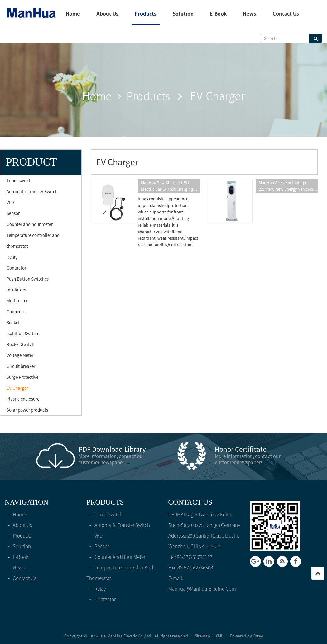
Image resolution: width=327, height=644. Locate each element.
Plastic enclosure (23, 399)
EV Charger (17, 388)
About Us (107, 14)
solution (183, 14)
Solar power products (27, 410)
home (73, 14)
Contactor (16, 268)
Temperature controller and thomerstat (33, 241)
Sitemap (202, 636)
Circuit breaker (21, 366)
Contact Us (286, 14)
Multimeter (17, 301)
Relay (12, 257)
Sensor (13, 213)
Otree (258, 636)
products (146, 14)
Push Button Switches (28, 279)
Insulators (16, 290)
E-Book (218, 14)
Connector (17, 312)
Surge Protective (22, 377)
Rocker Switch (20, 344)
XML (219, 636)
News (250, 14)
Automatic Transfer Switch (32, 191)
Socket (13, 322)
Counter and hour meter (30, 224)
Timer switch (19, 181)
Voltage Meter (20, 355)
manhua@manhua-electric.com (202, 589)
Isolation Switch (22, 333)
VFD (10, 202)
